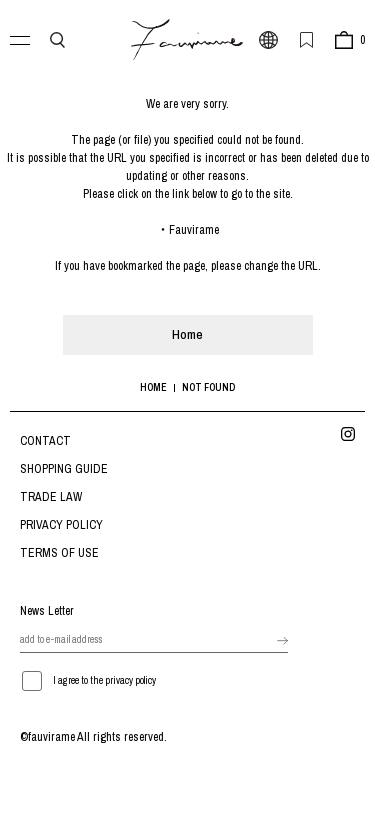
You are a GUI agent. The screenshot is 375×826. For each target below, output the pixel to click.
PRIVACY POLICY (61, 525)
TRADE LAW (51, 497)
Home (187, 334)
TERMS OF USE (59, 553)
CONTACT (45, 441)
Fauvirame (194, 230)
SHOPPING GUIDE (64, 469)
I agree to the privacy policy (104, 680)
